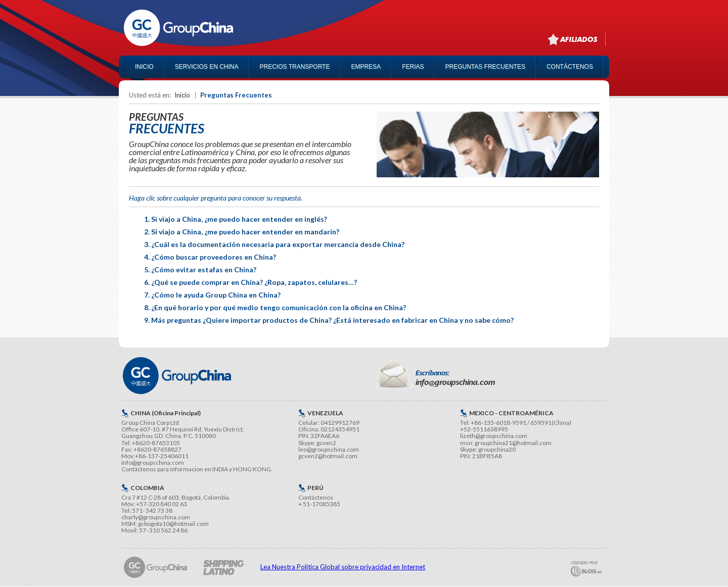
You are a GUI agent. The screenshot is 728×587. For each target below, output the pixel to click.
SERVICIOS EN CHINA (207, 67)
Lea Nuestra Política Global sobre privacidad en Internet (343, 567)
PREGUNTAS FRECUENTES (485, 67)
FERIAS (413, 67)
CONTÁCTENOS (570, 67)
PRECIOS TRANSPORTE (295, 67)
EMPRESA (366, 67)
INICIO (144, 67)
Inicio (182, 95)
